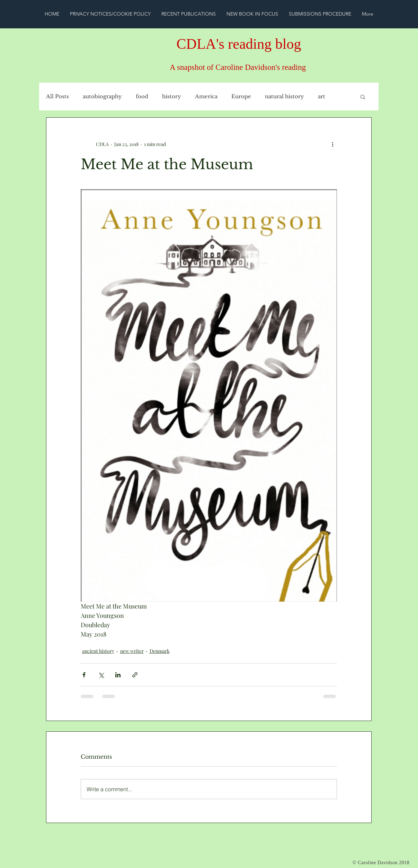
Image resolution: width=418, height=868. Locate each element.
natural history (284, 97)
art (322, 97)
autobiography (102, 97)
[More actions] (333, 144)
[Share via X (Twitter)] (101, 675)
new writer (132, 651)
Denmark (160, 651)
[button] (363, 97)
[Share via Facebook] (84, 675)
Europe (241, 97)
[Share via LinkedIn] (118, 675)
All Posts (57, 97)
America (206, 97)
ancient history (98, 651)
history (172, 97)
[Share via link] (135, 675)
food (142, 97)
